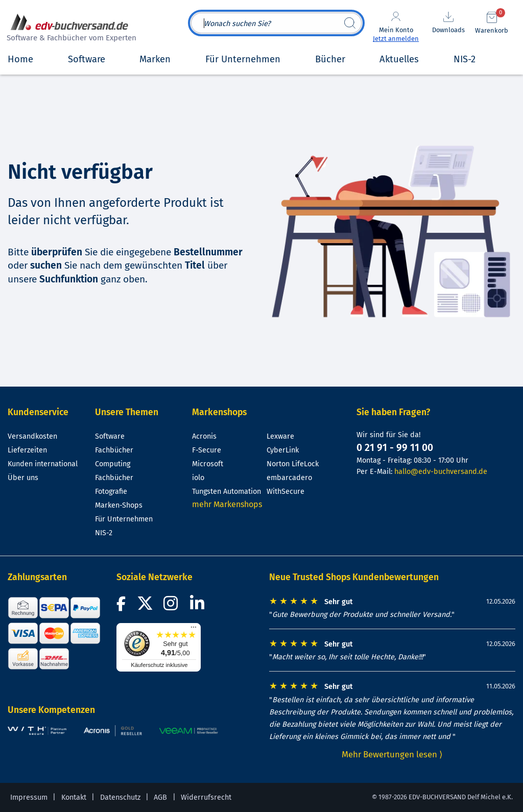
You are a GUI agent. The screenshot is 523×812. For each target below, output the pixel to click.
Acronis (204, 436)
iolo (198, 478)
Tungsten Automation (227, 492)
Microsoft (208, 464)
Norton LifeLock (293, 464)
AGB (160, 797)
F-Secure (207, 450)
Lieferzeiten (27, 450)
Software (110, 436)
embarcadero (289, 478)
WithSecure (286, 492)
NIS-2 (104, 533)
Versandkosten (32, 436)
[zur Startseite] (70, 29)
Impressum (29, 797)
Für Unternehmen (124, 519)
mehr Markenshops (227, 504)
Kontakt (74, 797)
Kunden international (43, 464)
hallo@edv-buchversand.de (441, 472)
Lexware (280, 436)
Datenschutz (120, 797)
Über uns (23, 478)
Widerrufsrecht (206, 797)
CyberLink (283, 450)
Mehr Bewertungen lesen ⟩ (392, 754)
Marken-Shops (119, 505)
